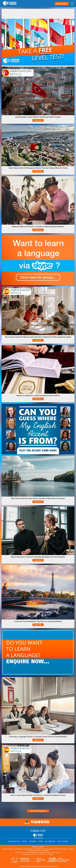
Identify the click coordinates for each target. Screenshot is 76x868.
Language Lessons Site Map (30, 854)
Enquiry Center (38, 847)
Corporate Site (43, 854)
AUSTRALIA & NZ (14, 841)
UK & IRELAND (50, 841)
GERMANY (33, 841)
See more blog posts (38, 811)
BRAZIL (24, 841)
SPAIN (41, 841)
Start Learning (62, 4)
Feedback (51, 854)
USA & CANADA (63, 841)
